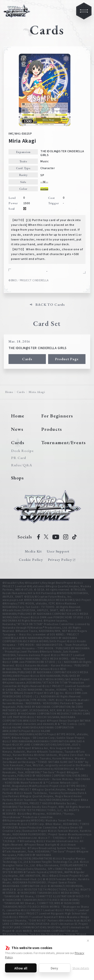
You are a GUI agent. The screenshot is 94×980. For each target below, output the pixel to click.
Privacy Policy (60, 560)
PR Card (19, 458)
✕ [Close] (88, 940)
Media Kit (33, 551)
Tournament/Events (64, 442)
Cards (27, 359)
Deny (54, 968)
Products (52, 429)
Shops (18, 478)
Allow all (21, 968)
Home (9, 392)
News (17, 429)
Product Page (67, 359)
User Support (58, 551)
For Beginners (57, 416)
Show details (81, 968)
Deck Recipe (22, 451)
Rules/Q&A (22, 465)
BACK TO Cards (50, 305)
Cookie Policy (31, 560)
